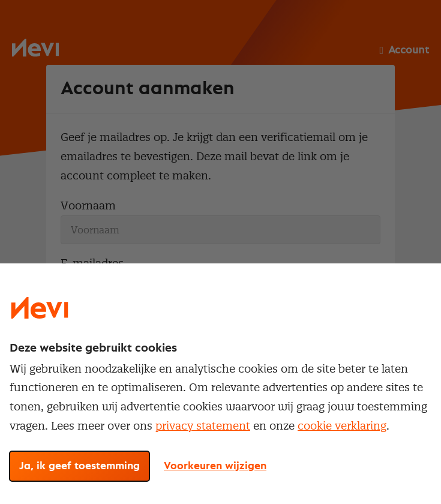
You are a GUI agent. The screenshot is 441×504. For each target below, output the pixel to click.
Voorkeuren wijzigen (215, 466)
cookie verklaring (342, 426)
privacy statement (203, 426)
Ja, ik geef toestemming (79, 466)
